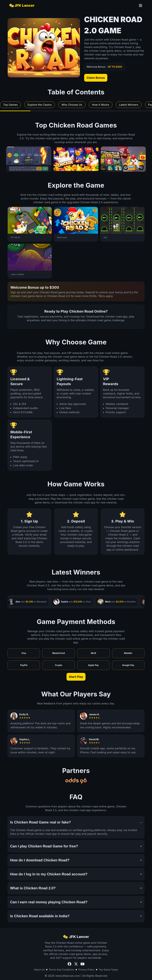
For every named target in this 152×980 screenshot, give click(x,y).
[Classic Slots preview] (123, 159)
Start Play (76, 678)
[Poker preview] (76, 159)
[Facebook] (69, 966)
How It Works (101, 105)
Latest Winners (129, 105)
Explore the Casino (40, 105)
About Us (39, 971)
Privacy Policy (86, 971)
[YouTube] (83, 966)
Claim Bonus (96, 78)
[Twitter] (76, 966)
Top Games (10, 105)
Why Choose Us (72, 105)
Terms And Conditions (62, 971)
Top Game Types (108, 971)
